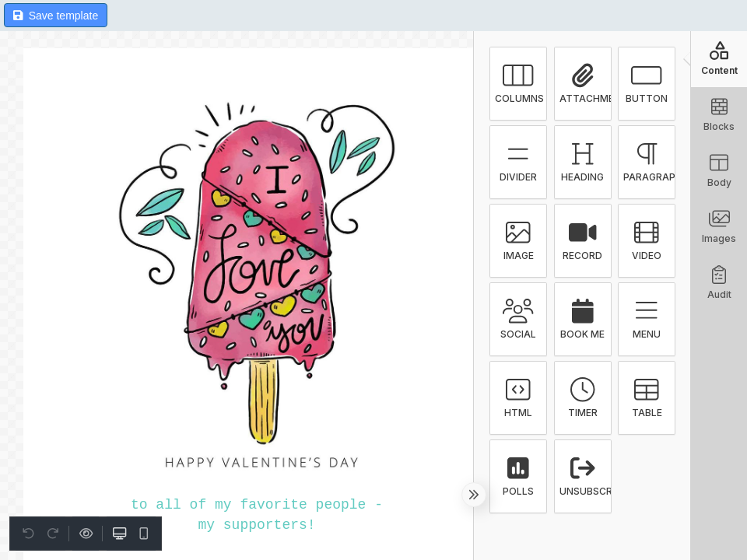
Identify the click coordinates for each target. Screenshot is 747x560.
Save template (56, 16)
